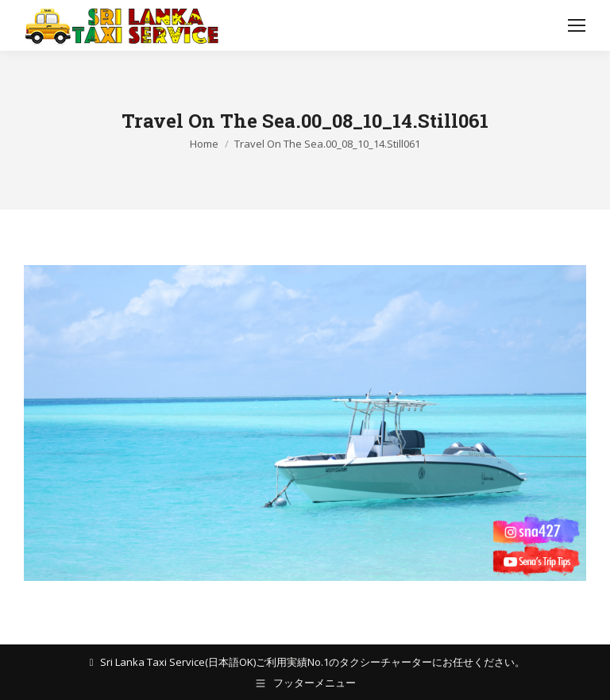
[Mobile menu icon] (577, 25)
